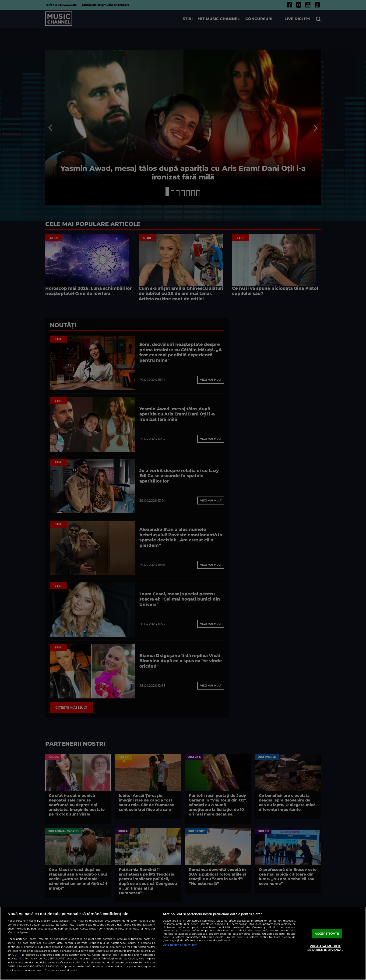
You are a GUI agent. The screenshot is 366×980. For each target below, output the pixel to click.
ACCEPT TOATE (327, 934)
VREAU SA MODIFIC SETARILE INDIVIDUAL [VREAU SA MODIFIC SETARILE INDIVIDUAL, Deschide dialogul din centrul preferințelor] (325, 948)
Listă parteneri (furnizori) (180, 945)
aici (21, 958)
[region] (183, 943)
